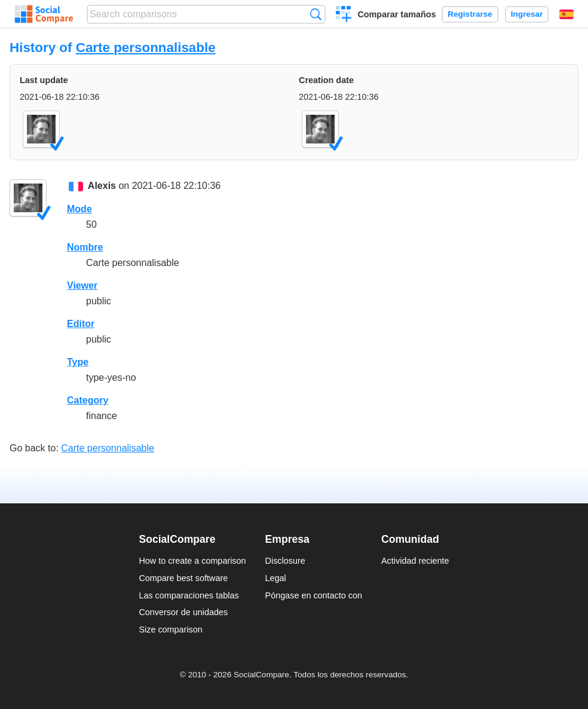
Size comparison (170, 629)
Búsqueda (316, 14)
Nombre (85, 247)
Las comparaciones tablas (189, 595)
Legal (276, 578)
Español (566, 14)
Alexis (102, 186)
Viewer (82, 285)
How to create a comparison (192, 561)
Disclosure (285, 561)
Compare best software (183, 578)
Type (78, 362)
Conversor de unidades (183, 612)
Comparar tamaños (396, 14)
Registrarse (470, 14)
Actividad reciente (415, 561)
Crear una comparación (344, 16)
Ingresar (527, 14)
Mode (79, 209)
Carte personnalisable (146, 48)
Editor (81, 324)
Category (88, 400)
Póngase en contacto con (314, 595)
